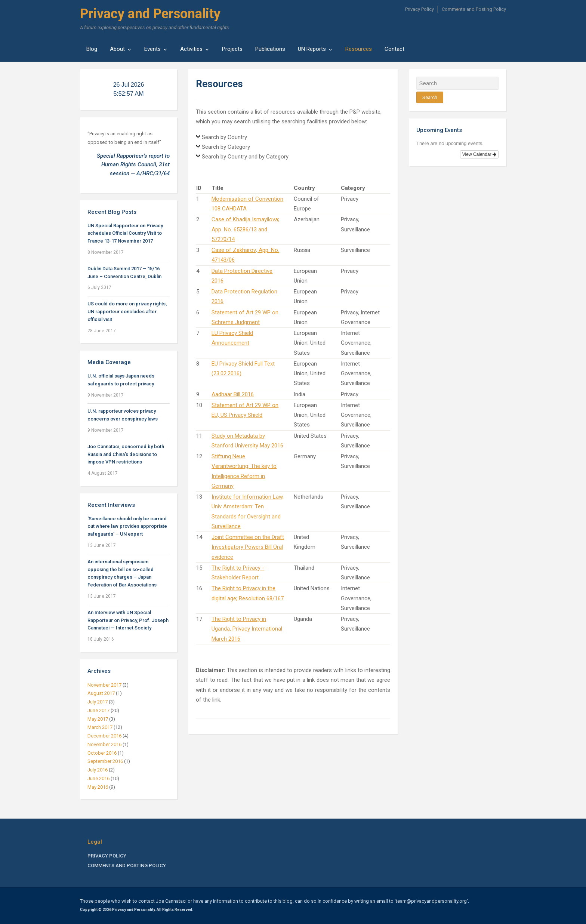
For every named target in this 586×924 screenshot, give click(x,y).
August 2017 (101, 693)
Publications (270, 49)
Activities (191, 49)
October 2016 (102, 753)
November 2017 (104, 685)
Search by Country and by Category (245, 157)
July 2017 (98, 702)
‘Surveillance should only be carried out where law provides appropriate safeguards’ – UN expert (127, 526)
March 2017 (100, 727)
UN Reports (312, 49)
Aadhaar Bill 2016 (233, 394)
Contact (394, 49)
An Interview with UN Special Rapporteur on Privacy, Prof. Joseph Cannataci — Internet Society (128, 620)
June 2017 (98, 710)
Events (152, 49)
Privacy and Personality (150, 14)
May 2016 (98, 787)
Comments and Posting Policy (474, 9)
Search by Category (226, 147)
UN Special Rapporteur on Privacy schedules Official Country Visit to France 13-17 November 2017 (125, 233)
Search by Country (224, 137)
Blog (92, 49)
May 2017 (98, 719)
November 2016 (104, 744)
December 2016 (104, 736)
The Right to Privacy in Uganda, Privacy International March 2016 (247, 629)
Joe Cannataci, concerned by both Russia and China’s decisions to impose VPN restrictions (126, 454)
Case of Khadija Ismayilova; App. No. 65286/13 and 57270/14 (245, 229)
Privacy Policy (420, 9)
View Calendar (479, 154)
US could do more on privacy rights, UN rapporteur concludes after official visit (127, 312)
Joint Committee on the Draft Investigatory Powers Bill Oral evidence (248, 547)
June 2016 (98, 778)
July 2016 (98, 770)
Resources (359, 49)
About (117, 49)
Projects (232, 49)
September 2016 (105, 761)
